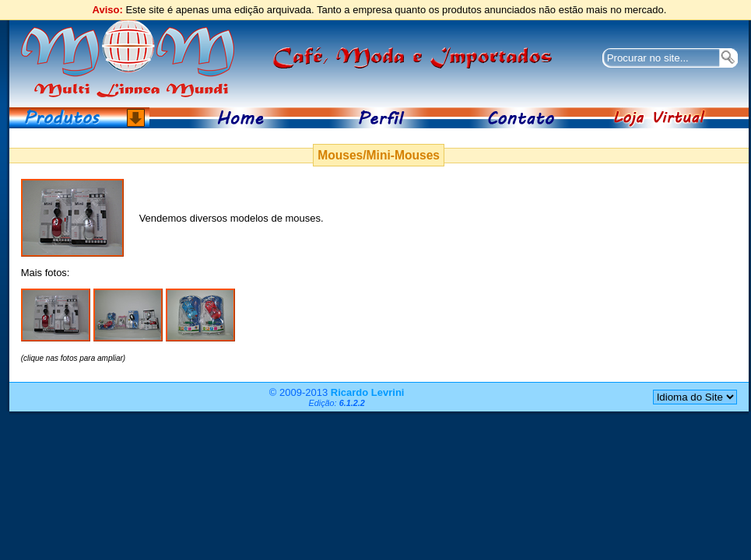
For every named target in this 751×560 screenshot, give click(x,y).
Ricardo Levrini (368, 392)
